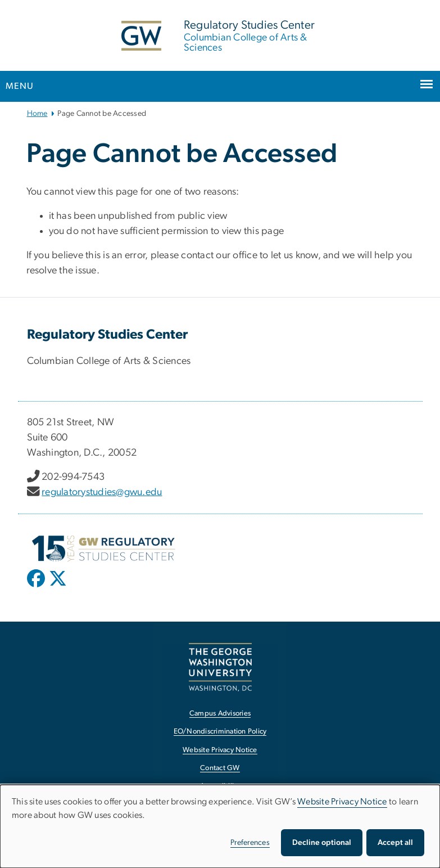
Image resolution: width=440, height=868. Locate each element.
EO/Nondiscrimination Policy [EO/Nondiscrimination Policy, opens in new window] (220, 732)
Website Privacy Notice (342, 802)
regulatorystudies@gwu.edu (102, 492)
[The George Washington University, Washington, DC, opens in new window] (220, 667)
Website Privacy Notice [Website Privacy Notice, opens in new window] (220, 750)
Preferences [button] (250, 843)
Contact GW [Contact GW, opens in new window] (220, 768)
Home (37, 114)
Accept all (395, 843)
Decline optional (322, 843)
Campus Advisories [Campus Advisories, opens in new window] (220, 714)
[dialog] (220, 826)
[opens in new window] (37, 587)
